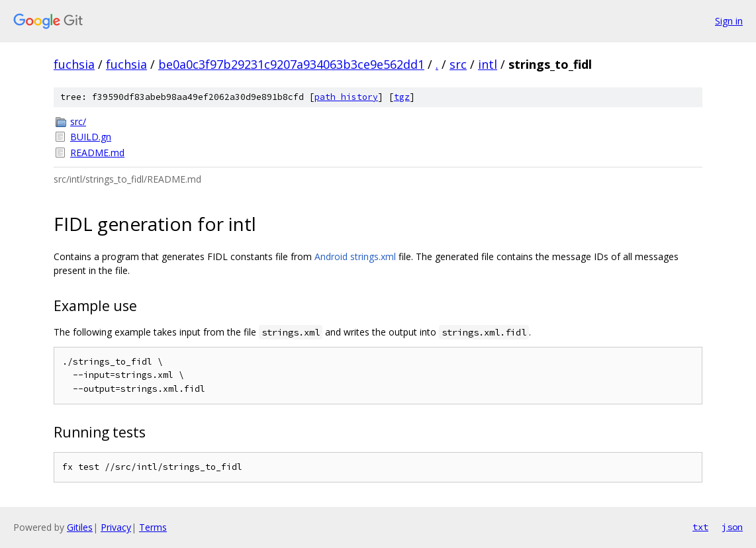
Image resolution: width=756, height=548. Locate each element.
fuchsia (74, 64)
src (458, 64)
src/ (78, 121)
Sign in (729, 21)
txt (700, 527)
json (732, 527)
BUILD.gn (91, 137)
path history (346, 97)
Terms (153, 527)
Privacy (116, 527)
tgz (402, 97)
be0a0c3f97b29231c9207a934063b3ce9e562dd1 (291, 64)
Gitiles (80, 527)
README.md (97, 153)
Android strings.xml (355, 256)
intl (488, 64)
